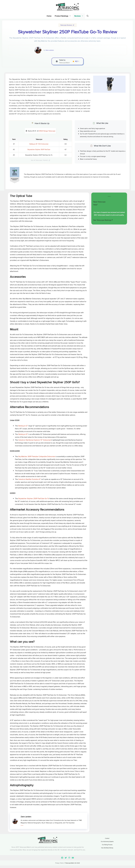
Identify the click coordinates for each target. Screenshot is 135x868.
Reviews (80, 16)
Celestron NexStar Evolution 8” (30, 479)
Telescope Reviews (66, 25)
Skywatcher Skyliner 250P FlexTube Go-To (34, 498)
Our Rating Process (107, 845)
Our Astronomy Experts (107, 841)
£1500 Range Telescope (47, 131)
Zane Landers (50, 50)
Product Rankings (64, 16)
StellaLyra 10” (23, 434)
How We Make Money (107, 848)
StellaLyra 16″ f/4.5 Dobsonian (39, 144)
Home (49, 16)
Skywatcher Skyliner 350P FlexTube (39, 149)
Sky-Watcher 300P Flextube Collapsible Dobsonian (37, 456)
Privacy (57, 863)
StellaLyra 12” (23, 426)
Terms (62, 863)
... (22, 824)
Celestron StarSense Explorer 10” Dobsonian (35, 440)
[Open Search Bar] (88, 16)
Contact (107, 838)
